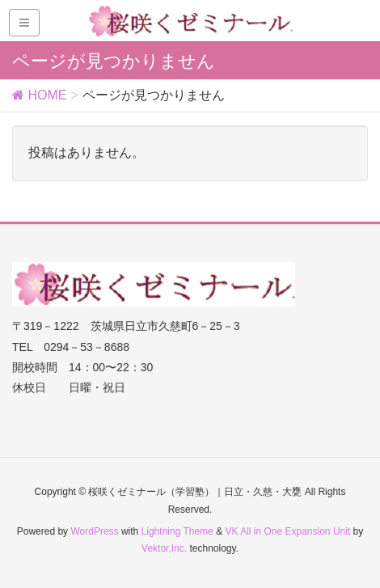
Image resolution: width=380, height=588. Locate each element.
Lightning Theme (177, 531)
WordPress (94, 531)
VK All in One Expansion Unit (287, 531)
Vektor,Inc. (164, 548)
